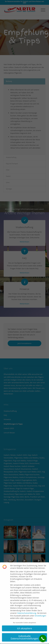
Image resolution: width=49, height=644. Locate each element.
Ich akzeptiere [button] (25, 624)
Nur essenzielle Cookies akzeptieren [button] (25, 618)
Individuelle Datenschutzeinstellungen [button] (25, 633)
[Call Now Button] (43, 638)
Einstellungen (40, 612)
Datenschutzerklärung (27, 609)
